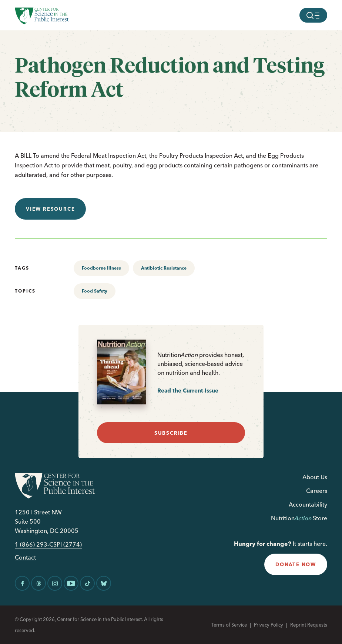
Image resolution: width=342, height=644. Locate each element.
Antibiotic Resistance (164, 268)
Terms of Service (229, 625)
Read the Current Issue (188, 391)
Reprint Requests (309, 625)
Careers (317, 491)
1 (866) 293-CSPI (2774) (48, 545)
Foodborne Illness (101, 268)
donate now (296, 564)
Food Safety (95, 291)
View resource (50, 209)
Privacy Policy (269, 625)
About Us (315, 477)
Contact (25, 558)
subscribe (171, 433)
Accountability (308, 504)
